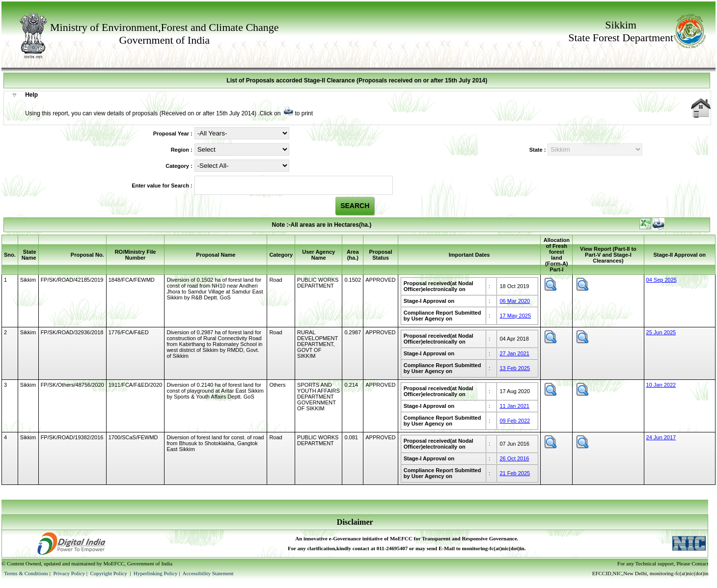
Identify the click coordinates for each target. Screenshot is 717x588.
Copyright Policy (109, 573)
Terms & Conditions (26, 573)
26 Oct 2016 (514, 458)
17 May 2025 (515, 316)
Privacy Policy (69, 573)
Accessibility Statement (208, 573)
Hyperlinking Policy (156, 573)
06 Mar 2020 (515, 301)
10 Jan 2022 (661, 385)
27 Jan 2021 (514, 353)
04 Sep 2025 (662, 280)
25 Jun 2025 (661, 332)
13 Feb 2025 (515, 368)
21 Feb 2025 (515, 473)
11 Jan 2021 (514, 406)
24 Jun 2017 (661, 437)
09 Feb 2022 (515, 421)
